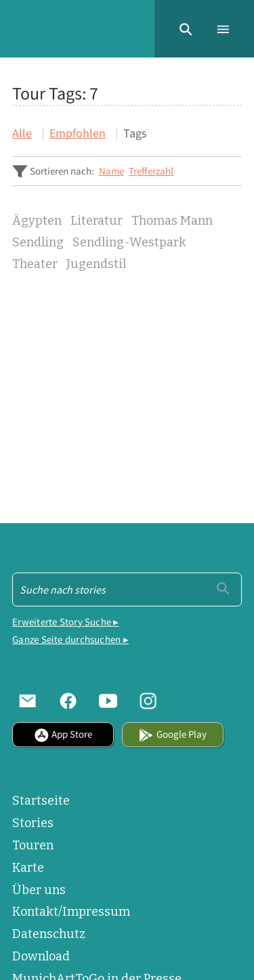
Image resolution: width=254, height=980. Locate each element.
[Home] (12, 29)
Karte (28, 868)
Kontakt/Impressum (71, 912)
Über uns (39, 890)
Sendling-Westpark (129, 243)
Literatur (97, 221)
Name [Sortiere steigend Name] (111, 171)
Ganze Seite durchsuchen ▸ (70, 639)
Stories (33, 823)
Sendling (38, 243)
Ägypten (37, 221)
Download (41, 956)
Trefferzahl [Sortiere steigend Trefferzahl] (151, 171)
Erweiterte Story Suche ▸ (65, 622)
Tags (135, 133)
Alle (22, 133)
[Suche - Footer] (127, 589)
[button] (186, 28)
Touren (33, 845)
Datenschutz (49, 934)
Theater (35, 264)
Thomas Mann (172, 221)
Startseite (41, 801)
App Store (63, 734)
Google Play (172, 734)
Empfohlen (78, 133)
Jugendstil (96, 264)
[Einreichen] (223, 588)
